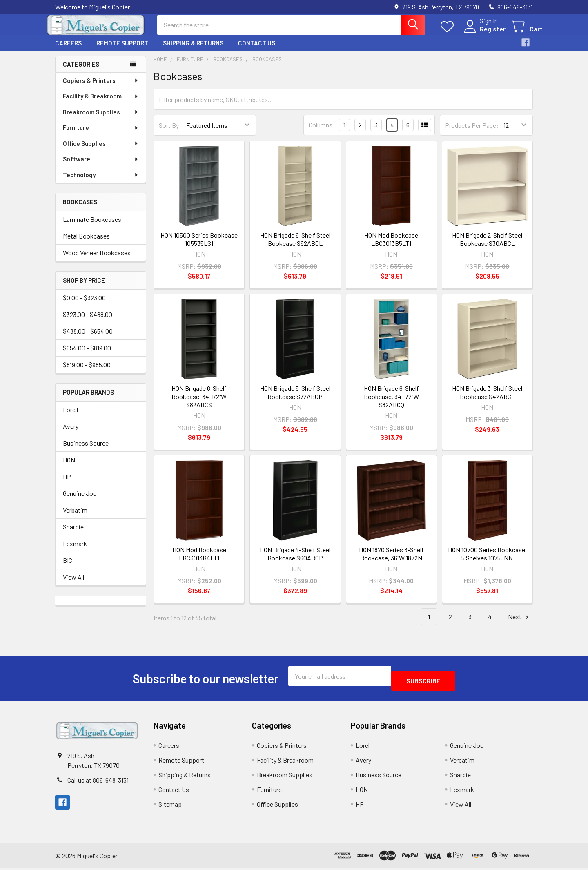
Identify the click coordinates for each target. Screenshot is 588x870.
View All (73, 584)
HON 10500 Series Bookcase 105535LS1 (199, 246)
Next (519, 624)
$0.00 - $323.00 (84, 305)
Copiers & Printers (101, 88)
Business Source (86, 450)
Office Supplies (101, 151)
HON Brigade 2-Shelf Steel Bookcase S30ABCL (487, 246)
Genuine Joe (80, 501)
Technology (101, 182)
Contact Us (257, 50)
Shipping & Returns (193, 50)
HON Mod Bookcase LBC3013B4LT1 (199, 561)
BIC (68, 568)
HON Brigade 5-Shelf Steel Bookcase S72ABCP (295, 400)
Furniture (101, 135)
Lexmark (75, 551)
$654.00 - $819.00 (87, 355)
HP (67, 484)
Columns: (322, 132)
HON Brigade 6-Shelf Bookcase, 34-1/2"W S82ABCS (199, 404)
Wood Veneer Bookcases (97, 260)
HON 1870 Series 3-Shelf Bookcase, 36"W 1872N (391, 561)
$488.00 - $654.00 (88, 338)
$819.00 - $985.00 (87, 372)
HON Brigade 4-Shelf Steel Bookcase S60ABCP (295, 561)
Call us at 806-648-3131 (98, 782)
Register (483, 34)
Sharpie (73, 534)
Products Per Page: (472, 133)
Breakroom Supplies (101, 119)
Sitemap (170, 806)
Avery (71, 434)
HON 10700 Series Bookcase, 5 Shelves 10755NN (487, 561)
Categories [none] (81, 71)
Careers (68, 50)
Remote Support (122, 50)
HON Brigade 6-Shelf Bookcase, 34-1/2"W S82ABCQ (391, 404)
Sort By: (170, 133)
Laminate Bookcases (92, 226)
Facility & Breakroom (101, 103)
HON (69, 467)
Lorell (70, 417)
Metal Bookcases (86, 243)
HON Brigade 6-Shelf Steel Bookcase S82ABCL (295, 246)
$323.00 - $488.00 (88, 322)
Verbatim (75, 517)
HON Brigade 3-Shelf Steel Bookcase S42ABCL (487, 400)
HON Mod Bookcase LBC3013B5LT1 (391, 246)
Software (101, 166)
